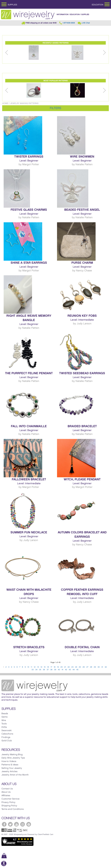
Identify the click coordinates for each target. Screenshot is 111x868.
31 (102, 667)
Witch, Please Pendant (82, 479)
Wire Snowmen (82, 157)
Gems (5, 717)
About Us (6, 792)
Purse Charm (82, 263)
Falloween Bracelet (29, 479)
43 (70, 670)
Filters (56, 108)
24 (76, 667)
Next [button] (104, 53)
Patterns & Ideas (10, 765)
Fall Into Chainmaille (29, 426)
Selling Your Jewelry (12, 768)
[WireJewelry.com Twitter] (10, 824)
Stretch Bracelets (29, 647)
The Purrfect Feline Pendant (29, 373)
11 (31, 667)
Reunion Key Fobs (82, 316)
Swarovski (7, 731)
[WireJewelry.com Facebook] (4, 824)
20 (62, 667)
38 (51, 670)
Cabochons (7, 734)
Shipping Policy (9, 806)
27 (87, 667)
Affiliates (6, 796)
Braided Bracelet (82, 426)
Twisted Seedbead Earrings (82, 373)
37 (48, 670)
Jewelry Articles (9, 772)
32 (106, 667)
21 (65, 667)
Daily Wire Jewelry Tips (13, 758)
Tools (4, 724)
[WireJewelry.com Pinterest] (29, 824)
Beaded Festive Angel (82, 210)
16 (48, 667)
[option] (34, 53)
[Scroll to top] (4, 866)
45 (77, 670)
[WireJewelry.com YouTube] (16, 824)
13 (38, 667)
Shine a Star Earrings (29, 263)
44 (74, 670)
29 (95, 667)
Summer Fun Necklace (29, 532)
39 (55, 670)
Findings (6, 737)
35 (40, 670)
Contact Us (7, 789)
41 (62, 670)
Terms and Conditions (13, 809)
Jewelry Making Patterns (24, 103)
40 (59, 670)
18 (55, 667)
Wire (4, 720)
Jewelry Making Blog (12, 755)
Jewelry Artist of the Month (15, 775)
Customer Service (10, 799)
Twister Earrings (29, 157)
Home (5, 103)
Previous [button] (7, 53)
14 (41, 667)
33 (33, 670)
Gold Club (7, 741)
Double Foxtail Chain (82, 647)
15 (45, 667)
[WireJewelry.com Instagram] (23, 824)
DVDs (4, 727)
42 (66, 670)
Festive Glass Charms (29, 210)
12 (35, 667)
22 (69, 667)
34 (36, 670)
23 (72, 667)
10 (28, 667)
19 (58, 667)
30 (99, 667)
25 (80, 667)
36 (44, 670)
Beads (5, 714)
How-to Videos (9, 761)
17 (51, 667)
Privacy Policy (8, 802)
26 (84, 667)
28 (91, 667)
